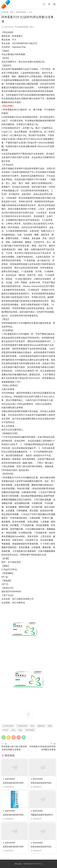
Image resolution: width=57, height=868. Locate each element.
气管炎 (5, 730)
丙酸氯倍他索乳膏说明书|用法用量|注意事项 (42, 815)
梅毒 (50, 726)
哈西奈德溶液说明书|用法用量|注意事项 (42, 783)
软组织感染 (30, 730)
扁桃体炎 (41, 726)
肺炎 (20, 730)
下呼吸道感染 (22, 726)
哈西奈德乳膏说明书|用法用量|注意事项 (14, 783)
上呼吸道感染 (8, 726)
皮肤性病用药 (23, 27)
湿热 (13, 730)
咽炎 (32, 726)
